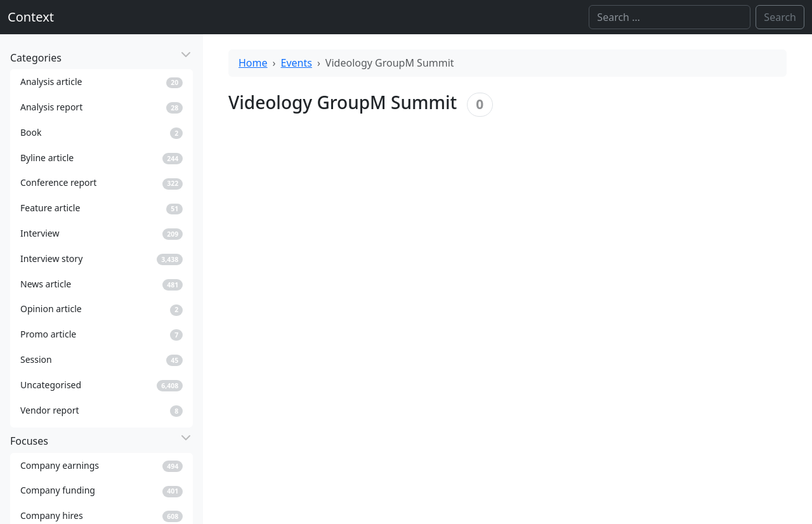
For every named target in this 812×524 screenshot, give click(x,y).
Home (253, 63)
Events (297, 63)
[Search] (670, 17)
